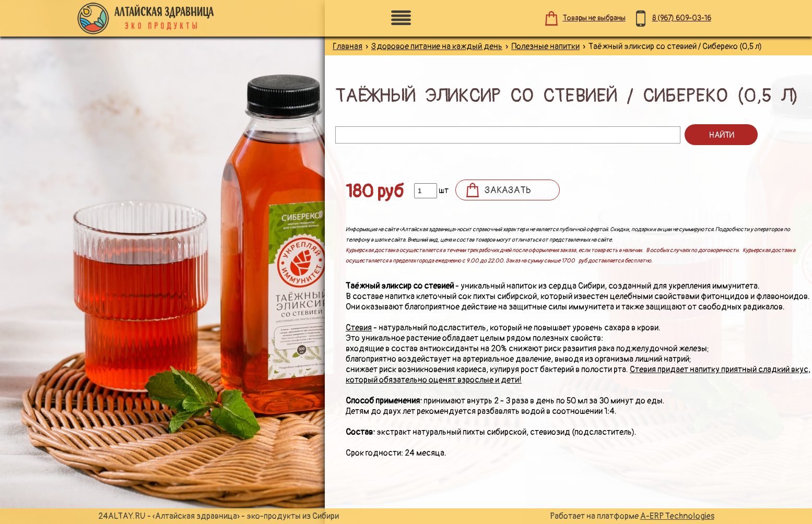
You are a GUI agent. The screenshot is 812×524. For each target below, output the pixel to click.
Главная (348, 46)
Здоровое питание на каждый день (437, 46)
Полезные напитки (545, 46)
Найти (721, 135)
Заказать (508, 190)
